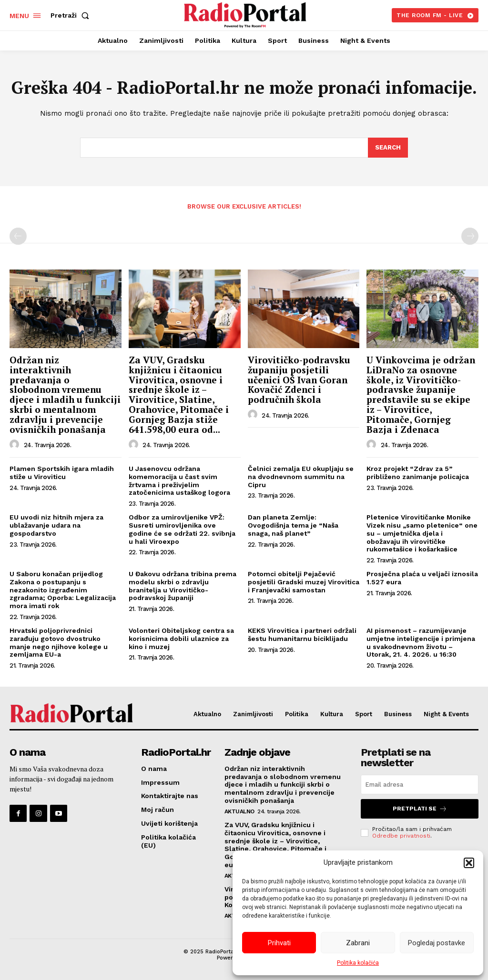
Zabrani (358, 943)
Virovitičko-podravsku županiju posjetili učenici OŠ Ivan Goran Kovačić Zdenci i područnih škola (299, 380)
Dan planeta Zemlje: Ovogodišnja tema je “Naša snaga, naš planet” (293, 525)
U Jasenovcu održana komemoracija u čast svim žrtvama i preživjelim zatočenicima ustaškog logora (179, 480)
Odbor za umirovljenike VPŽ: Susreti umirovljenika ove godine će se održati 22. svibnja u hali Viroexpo (182, 529)
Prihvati (279, 943)
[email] (420, 785)
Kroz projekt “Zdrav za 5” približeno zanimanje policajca (418, 473)
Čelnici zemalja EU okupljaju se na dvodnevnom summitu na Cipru (301, 477)
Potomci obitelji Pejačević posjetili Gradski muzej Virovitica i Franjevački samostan (304, 582)
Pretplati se (420, 809)
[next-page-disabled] (470, 237)
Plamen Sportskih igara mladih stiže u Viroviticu (62, 473)
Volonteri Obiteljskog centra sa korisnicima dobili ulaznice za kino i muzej (181, 639)
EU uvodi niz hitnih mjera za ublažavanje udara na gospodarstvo (56, 525)
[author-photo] (16, 445)
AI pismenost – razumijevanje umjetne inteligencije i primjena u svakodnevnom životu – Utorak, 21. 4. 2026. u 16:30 (421, 642)
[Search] (388, 148)
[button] (469, 863)
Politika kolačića (358, 963)
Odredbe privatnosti (401, 836)
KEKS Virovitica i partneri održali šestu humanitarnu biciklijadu (302, 635)
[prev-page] (18, 237)
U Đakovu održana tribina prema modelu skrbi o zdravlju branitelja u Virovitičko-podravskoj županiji (183, 586)
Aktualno (239, 811)
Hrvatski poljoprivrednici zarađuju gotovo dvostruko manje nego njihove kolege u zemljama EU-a (59, 642)
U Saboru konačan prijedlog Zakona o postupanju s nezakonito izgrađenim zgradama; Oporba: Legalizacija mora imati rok (63, 590)
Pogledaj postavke (437, 943)
